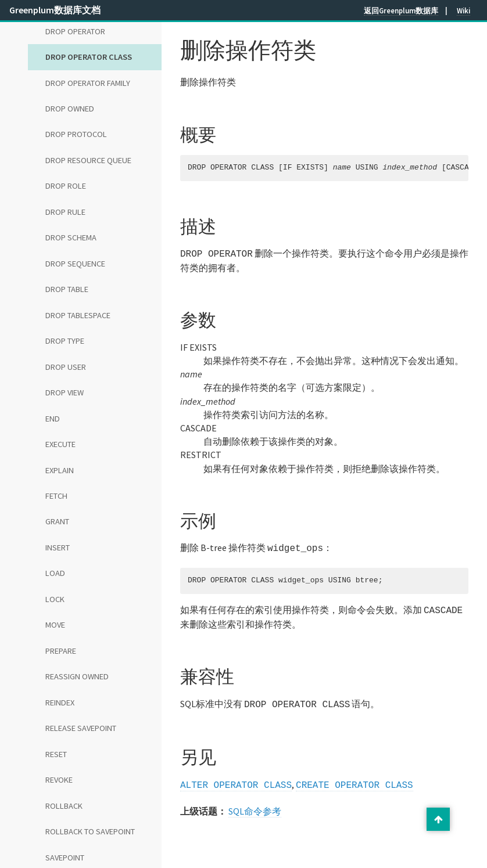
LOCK (55, 599)
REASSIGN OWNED (77, 676)
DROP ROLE (66, 186)
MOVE (55, 625)
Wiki (463, 10)
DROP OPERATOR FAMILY (88, 83)
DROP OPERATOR (75, 31)
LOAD (55, 573)
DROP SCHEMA (71, 237)
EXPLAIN (60, 470)
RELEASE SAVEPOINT (81, 728)
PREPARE (61, 651)
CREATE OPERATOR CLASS (354, 780)
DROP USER (66, 367)
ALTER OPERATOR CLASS (236, 780)
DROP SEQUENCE (75, 264)
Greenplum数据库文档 (55, 10)
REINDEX (60, 703)
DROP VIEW (65, 392)
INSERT (58, 548)
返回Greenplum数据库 (401, 10)
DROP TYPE (65, 341)
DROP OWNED (70, 109)
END (53, 419)
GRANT (57, 521)
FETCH (56, 496)
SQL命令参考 (255, 805)
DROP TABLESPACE (78, 315)
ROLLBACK (64, 806)
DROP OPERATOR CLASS (89, 57)
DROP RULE (65, 212)
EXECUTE (60, 444)
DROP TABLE (67, 289)
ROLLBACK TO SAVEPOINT (90, 831)
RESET (56, 754)
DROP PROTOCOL (76, 134)
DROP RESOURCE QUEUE (88, 160)
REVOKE (59, 780)
